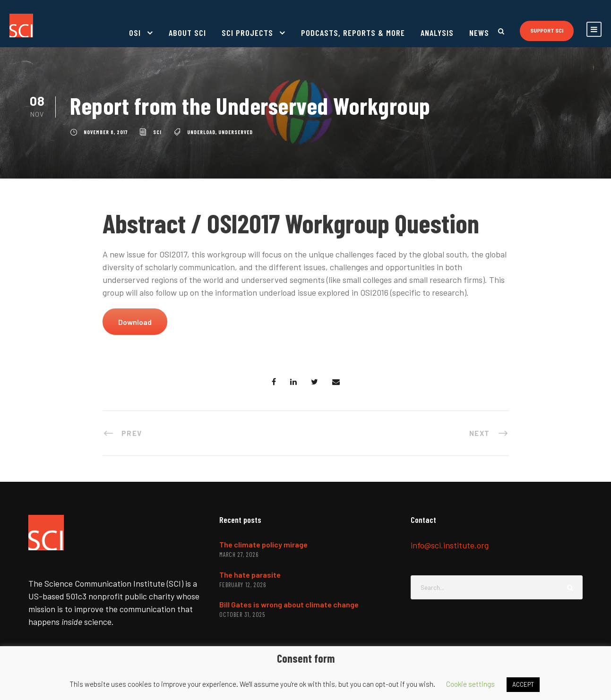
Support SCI (547, 30)
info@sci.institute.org (450, 545)
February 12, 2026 (243, 585)
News (479, 33)
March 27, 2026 (239, 555)
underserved (236, 132)
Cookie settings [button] (470, 684)
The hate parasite (250, 575)
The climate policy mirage (263, 544)
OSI (135, 33)
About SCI (187, 33)
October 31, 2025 (242, 615)
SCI (157, 132)
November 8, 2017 (106, 132)
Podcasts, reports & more (353, 33)
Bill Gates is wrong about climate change (289, 604)
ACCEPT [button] (523, 684)
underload (201, 132)
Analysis (437, 33)
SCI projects (247, 33)
